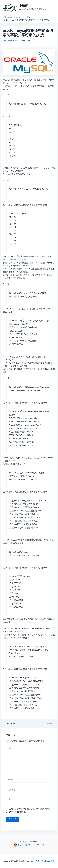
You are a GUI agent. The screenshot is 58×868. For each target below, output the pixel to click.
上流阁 (24, 6)
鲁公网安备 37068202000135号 (31, 845)
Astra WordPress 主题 (45, 861)
